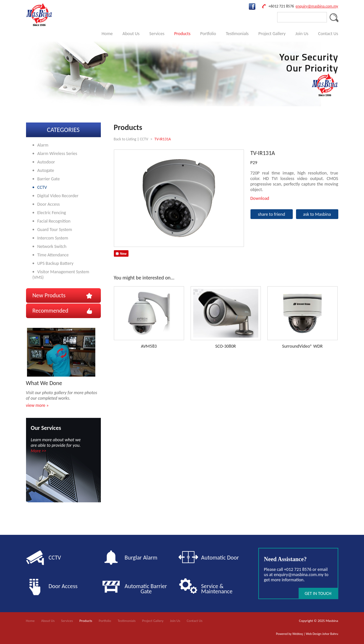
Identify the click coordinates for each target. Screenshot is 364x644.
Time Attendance (53, 255)
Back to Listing (125, 139)
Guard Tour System (55, 230)
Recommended (50, 311)
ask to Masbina (317, 214)
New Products (49, 295)
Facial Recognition (54, 221)
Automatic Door (220, 558)
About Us (131, 34)
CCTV (42, 187)
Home (107, 34)
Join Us (302, 34)
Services (157, 34)
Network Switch (52, 246)
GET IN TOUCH (318, 593)
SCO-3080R (226, 346)
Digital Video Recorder (58, 196)
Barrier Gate (49, 179)
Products (182, 34)
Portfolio (208, 34)
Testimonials (237, 34)
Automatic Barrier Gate (147, 589)
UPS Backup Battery (55, 263)
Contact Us (328, 34)
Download (260, 198)
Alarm (43, 145)
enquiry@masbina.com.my (317, 6)
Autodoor (46, 162)
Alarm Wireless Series (57, 154)
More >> (39, 451)
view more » (37, 405)
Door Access (49, 204)
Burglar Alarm (141, 558)
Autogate (46, 170)
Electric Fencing (52, 213)
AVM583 (149, 346)
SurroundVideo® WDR (302, 346)
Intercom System (53, 238)
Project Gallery (272, 34)
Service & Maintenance (217, 589)
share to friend (272, 214)
